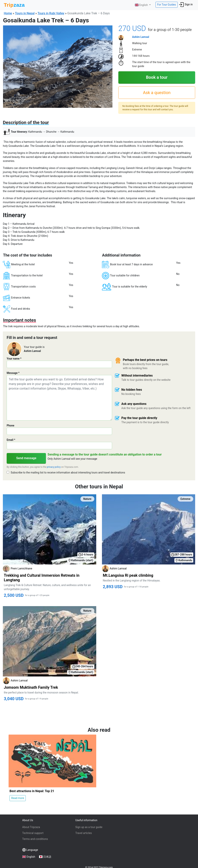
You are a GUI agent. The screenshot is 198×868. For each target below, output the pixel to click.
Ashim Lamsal (141, 37)
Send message (26, 458)
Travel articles (84, 833)
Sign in (186, 5)
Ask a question (157, 93)
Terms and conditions (35, 839)
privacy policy (54, 467)
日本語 (47, 857)
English (142, 5)
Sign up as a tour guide (89, 827)
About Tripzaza (31, 827)
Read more (18, 798)
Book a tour (157, 77)
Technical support (33, 833)
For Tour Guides (167, 5)
